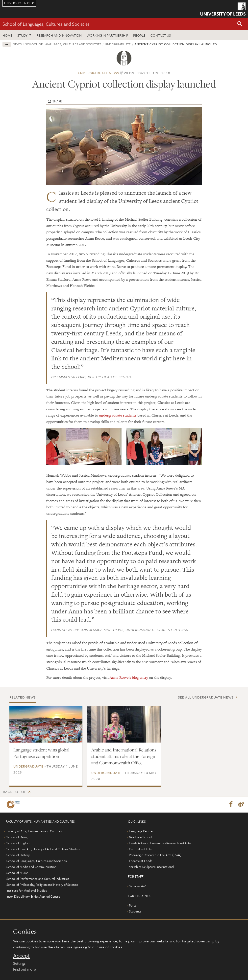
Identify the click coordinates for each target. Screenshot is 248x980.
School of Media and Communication (31, 867)
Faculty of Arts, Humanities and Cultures (34, 831)
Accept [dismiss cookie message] (21, 956)
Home (7, 35)
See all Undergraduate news (206, 697)
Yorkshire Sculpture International (151, 867)
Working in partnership (107, 35)
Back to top (15, 792)
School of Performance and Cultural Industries (38, 879)
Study (22, 35)
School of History (18, 855)
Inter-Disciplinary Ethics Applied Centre (33, 897)
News (17, 44)
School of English (18, 843)
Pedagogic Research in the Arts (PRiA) (155, 855)
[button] (240, 24)
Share (57, 101)
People (139, 35)
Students (135, 911)
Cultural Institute (141, 849)
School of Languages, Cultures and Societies (46, 24)
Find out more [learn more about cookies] (25, 969)
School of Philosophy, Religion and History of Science (42, 885)
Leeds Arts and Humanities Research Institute (160, 843)
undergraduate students (118, 415)
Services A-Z (137, 886)
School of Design (18, 837)
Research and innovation (59, 35)
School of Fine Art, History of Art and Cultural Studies (43, 849)
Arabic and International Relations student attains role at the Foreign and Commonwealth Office (124, 756)
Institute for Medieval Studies (27, 891)
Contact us (161, 35)
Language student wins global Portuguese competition (41, 753)
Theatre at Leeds (140, 861)
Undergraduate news (99, 73)
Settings (19, 963)
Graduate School (140, 837)
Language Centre (141, 831)
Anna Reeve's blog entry (129, 677)
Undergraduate (118, 44)
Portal (133, 906)
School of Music (17, 873)
